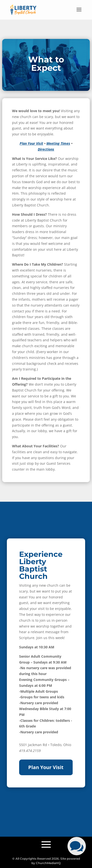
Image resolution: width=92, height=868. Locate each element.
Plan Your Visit (31, 143)
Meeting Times (58, 143)
